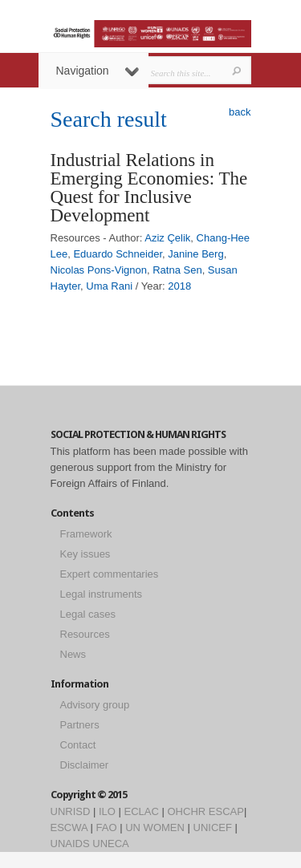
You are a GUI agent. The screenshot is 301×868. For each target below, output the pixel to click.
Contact (78, 745)
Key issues (85, 554)
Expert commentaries (110, 574)
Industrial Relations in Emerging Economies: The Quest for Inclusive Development (149, 188)
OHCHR (187, 811)
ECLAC (142, 811)
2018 (179, 286)
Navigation (98, 71)
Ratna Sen (177, 270)
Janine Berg (195, 254)
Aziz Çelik (167, 238)
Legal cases (88, 614)
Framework (86, 534)
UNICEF (213, 827)
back (240, 112)
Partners (80, 725)
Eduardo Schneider (118, 254)
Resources (85, 634)
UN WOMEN (155, 827)
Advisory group (95, 705)
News (73, 654)
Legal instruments (102, 594)
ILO (107, 811)
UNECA (111, 844)
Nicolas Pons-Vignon (99, 270)
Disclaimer (85, 765)
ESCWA (69, 827)
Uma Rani (109, 286)
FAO (107, 827)
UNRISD (71, 811)
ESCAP (226, 811)
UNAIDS (70, 844)
